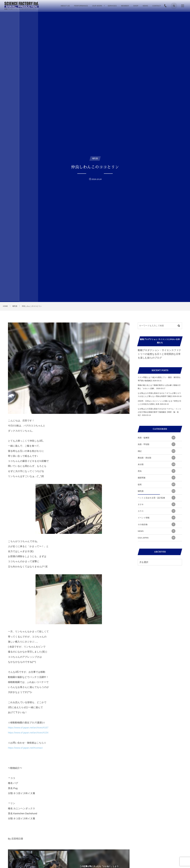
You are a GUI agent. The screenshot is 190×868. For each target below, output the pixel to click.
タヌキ (157, 504)
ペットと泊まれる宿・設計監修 (157, 498)
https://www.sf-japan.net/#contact (25, 748)
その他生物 (157, 524)
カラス (157, 511)
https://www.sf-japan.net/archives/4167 (28, 728)
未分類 (157, 464)
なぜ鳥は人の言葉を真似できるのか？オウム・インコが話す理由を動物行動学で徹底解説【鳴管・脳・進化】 (159, 412)
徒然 (157, 484)
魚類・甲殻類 (157, 444)
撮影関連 (157, 478)
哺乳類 (157, 491)
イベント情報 (157, 518)
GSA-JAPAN (157, 538)
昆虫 (157, 471)
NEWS (157, 531)
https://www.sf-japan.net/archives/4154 (28, 733)
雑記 (157, 451)
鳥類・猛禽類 (157, 438)
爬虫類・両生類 (157, 458)
